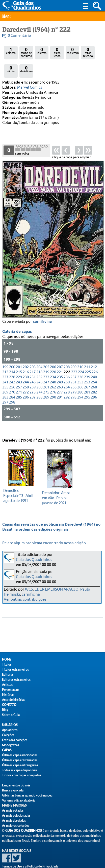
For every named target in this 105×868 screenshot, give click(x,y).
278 (67, 380)
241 (5, 370)
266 (80, 375)
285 (19, 385)
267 (87, 375)
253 (87, 370)
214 (12, 360)
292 (67, 385)
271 (19, 380)
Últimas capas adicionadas (20, 755)
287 (33, 385)
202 (26, 355)
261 (46, 375)
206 (53, 355)
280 (80, 380)
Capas (7, 750)
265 (73, 375)
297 (5, 390)
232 (39, 365)
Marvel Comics (30, 87)
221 (60, 360)
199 (5, 355)
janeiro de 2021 (58, 493)
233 (46, 365)
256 (12, 375)
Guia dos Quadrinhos (34, 560)
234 (53, 365)
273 (33, 380)
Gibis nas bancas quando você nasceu (27, 795)
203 (33, 355)
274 (39, 380)
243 (19, 370)
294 (80, 385)
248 (53, 370)
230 (26, 365)
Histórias (8, 695)
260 (39, 375)
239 (87, 365)
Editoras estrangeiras (16, 680)
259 (33, 375)
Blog (5, 710)
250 (67, 370)
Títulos (7, 664)
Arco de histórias (14, 700)
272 (26, 380)
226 (95, 360)
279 (73, 380)
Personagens (11, 690)
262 (53, 375)
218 (39, 360)
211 (87, 355)
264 (67, 375)
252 (80, 370)
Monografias (10, 745)
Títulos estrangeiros (15, 670)
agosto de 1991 (20, 491)
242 (12, 370)
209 (73, 355)
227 (5, 365)
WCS (29, 589)
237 (73, 365)
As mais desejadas (14, 821)
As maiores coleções (16, 826)
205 (46, 355)
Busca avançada (13, 790)
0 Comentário (19, 36)
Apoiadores (10, 730)
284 (12, 385)
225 (88, 360)
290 (53, 385)
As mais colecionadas (16, 816)
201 (19, 355)
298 (12, 390)
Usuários (10, 725)
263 (60, 375)
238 (80, 365)
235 (60, 365)
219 (46, 360)
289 (46, 385)
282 (94, 380)
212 (94, 355)
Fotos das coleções (15, 740)
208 (67, 355)
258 (26, 375)
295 (87, 385)
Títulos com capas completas (21, 775)
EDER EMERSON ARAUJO (57, 589)
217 (33, 360)
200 (12, 355)
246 (39, 370)
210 (80, 355)
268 (94, 375)
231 (33, 365)
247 (46, 370)
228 (12, 365)
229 (19, 365)
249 (60, 370)
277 (60, 380)
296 (94, 385)
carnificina (42, 310)
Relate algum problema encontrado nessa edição (44, 543)
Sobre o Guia (11, 715)
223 (74, 360)
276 (53, 380)
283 (5, 385)
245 (33, 370)
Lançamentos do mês (16, 785)
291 (60, 385)
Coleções (8, 735)
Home (7, 659)
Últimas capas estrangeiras (20, 765)
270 (12, 380)
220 (53, 360)
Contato (9, 705)
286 (26, 385)
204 (39, 355)
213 (5, 360)
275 (46, 380)
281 (87, 380)
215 (19, 360)
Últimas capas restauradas (20, 760)
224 (81, 360)
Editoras (8, 675)
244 (26, 370)
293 (73, 385)
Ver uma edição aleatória (19, 800)
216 (26, 360)
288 (39, 385)
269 (5, 380)
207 (60, 355)
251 (73, 370)
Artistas (7, 685)
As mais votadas (13, 810)
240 (94, 365)
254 (94, 370)
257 (19, 375)
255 (5, 375)
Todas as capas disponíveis (20, 770)
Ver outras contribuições (25, 600)
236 (67, 365)
